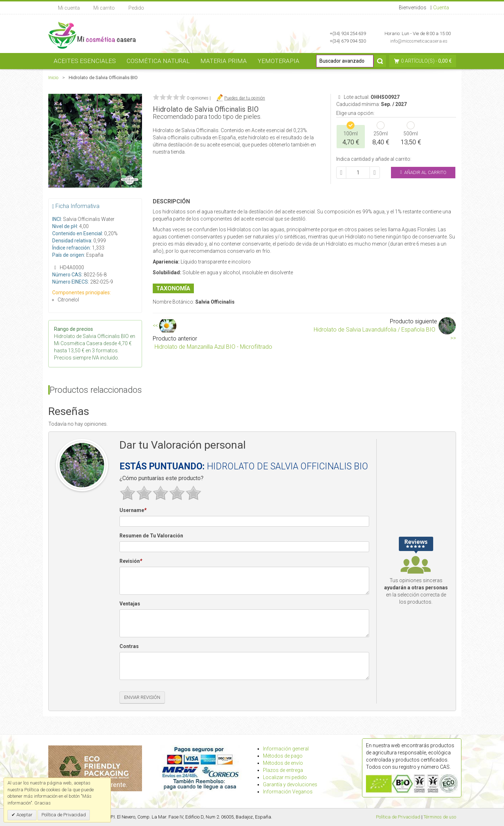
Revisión (131, 561)
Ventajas (130, 604)
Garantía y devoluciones (290, 784)
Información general (286, 749)
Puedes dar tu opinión (245, 98)
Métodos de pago (283, 756)
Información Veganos (288, 792)
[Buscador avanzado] (345, 61)
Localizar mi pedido (285, 777)
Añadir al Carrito (423, 172)
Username (133, 511)
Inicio (53, 78)
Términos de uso (440, 817)
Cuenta (441, 8)
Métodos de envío (283, 763)
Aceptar (24, 815)
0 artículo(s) (418, 61)
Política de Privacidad (398, 817)
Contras (129, 646)
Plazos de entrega (283, 770)
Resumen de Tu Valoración (151, 536)
